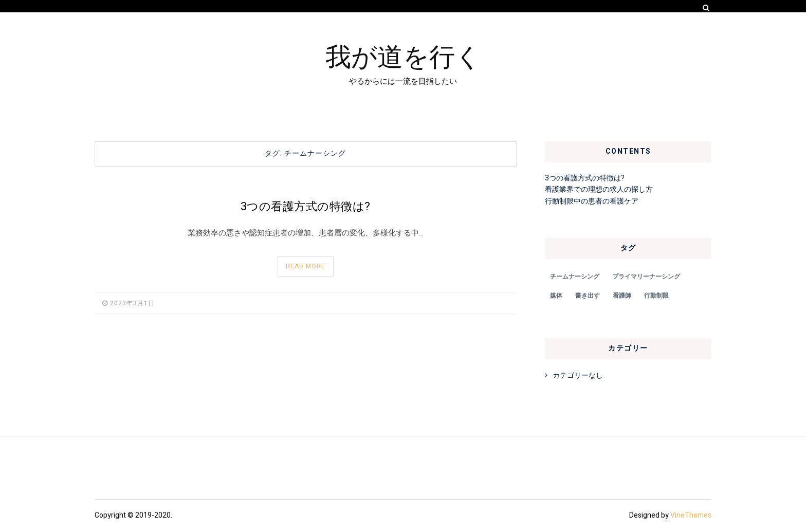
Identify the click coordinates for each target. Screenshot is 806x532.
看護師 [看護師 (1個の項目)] (622, 296)
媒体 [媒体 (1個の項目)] (556, 296)
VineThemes (691, 515)
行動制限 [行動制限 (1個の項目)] (656, 296)
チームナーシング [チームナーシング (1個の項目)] (575, 277)
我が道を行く (403, 55)
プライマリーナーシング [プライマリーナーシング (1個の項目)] (646, 277)
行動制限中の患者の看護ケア (592, 201)
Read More (306, 266)
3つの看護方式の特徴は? (306, 207)
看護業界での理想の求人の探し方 (599, 189)
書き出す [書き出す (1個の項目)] (588, 296)
